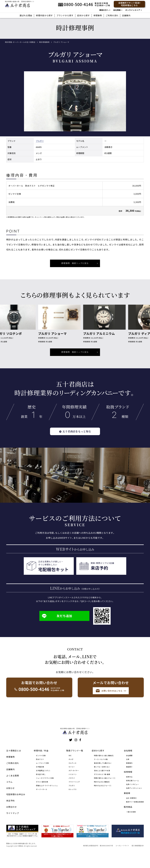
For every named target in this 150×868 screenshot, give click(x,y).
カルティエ (72, 777)
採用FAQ (129, 791)
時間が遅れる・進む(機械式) (104, 770)
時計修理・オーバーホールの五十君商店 (20, 42)
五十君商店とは (14, 765)
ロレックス (72, 804)
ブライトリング (74, 796)
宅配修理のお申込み (16, 809)
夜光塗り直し (41, 789)
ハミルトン (72, 789)
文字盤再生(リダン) (43, 785)
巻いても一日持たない (102, 781)
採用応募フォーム (132, 795)
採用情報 (128, 786)
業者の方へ (104, 10)
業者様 (127, 808)
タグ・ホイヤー (74, 785)
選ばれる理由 (26, 15)
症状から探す (83, 15)
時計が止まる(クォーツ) (103, 800)
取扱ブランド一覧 (75, 765)
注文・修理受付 (131, 813)
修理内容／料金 (41, 765)
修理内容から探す (44, 15)
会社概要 (129, 770)
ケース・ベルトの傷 (101, 774)
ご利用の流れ (112, 15)
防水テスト (40, 774)
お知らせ (10, 803)
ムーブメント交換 (42, 777)
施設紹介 (129, 781)
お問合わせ (11, 821)
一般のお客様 (131, 826)
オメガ (71, 774)
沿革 (128, 774)
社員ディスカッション (134, 803)
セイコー (72, 781)
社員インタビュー (133, 799)
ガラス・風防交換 (42, 796)
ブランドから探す (65, 15)
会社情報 (117, 10)
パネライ (72, 792)
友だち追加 (57, 620)
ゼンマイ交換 (41, 770)
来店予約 (10, 815)
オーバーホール (42, 804)
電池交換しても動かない (103, 777)
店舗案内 (126, 15)
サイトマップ (13, 828)
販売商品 (128, 821)
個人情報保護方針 (138, 860)
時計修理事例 (44, 42)
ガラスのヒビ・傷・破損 (102, 789)
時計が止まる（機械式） (102, 796)
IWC (70, 770)
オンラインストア (133, 10)
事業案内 (129, 777)
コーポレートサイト (122, 860)
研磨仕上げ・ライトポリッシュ (47, 800)
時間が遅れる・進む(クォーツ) (105, 792)
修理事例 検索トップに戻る (75, 356)
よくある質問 (13, 790)
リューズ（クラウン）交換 (45, 792)
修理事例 (98, 15)
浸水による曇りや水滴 (102, 785)
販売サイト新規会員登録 (135, 816)
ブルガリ (40, 145)
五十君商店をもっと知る (75, 436)
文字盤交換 (40, 781)
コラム (9, 796)
